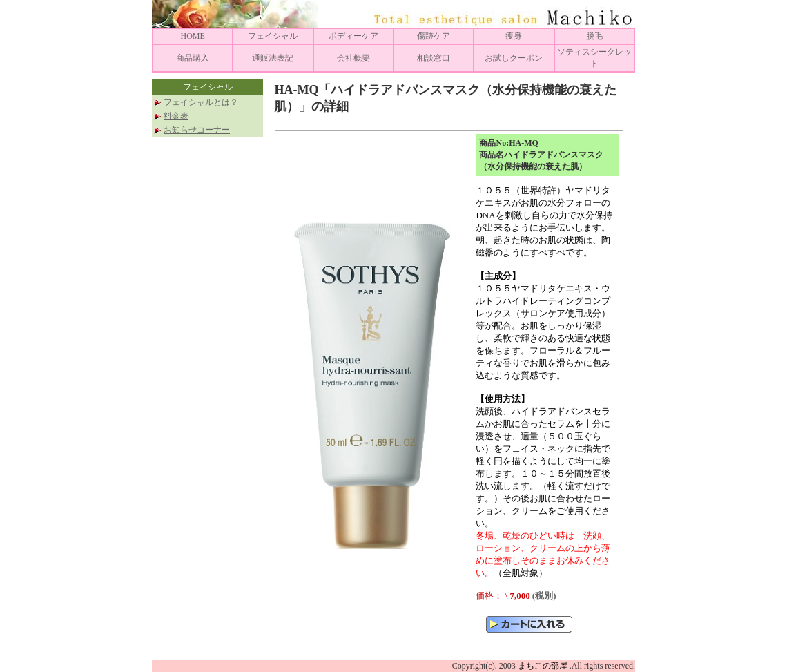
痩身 (514, 36)
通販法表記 (273, 58)
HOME (192, 36)
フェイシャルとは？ (201, 102)
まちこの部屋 (543, 666)
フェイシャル (273, 36)
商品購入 (193, 58)
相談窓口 (434, 58)
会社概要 (353, 58)
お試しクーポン (514, 58)
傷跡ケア (434, 36)
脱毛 (594, 36)
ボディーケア (353, 36)
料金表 (176, 116)
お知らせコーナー (197, 130)
